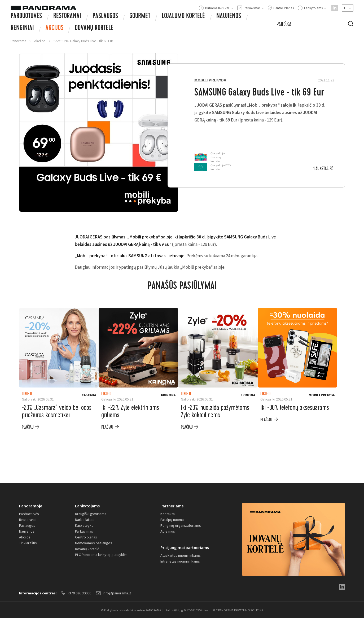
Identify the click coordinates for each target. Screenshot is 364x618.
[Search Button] (351, 25)
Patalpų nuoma (172, 520)
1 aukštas (321, 169)
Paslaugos (105, 16)
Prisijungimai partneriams (185, 547)
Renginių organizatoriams (181, 525)
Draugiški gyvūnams (91, 514)
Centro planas (86, 537)
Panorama (18, 41)
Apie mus (168, 531)
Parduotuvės (26, 16)
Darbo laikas (85, 520)
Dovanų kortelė (87, 549)
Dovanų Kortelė (94, 28)
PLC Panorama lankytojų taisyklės (101, 555)
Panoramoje (31, 506)
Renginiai (22, 28)
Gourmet (140, 16)
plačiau (28, 427)
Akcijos (54, 28)
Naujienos (229, 16)
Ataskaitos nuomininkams (181, 555)
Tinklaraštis (28, 543)
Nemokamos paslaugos (94, 543)
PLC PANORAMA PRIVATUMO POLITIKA (238, 610)
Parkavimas (84, 531)
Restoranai (67, 16)
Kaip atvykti (84, 525)
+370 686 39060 (76, 593)
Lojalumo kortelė (183, 16)
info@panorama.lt (113, 593)
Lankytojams (87, 506)
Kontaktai (168, 514)
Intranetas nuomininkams (180, 561)
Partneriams (172, 506)
